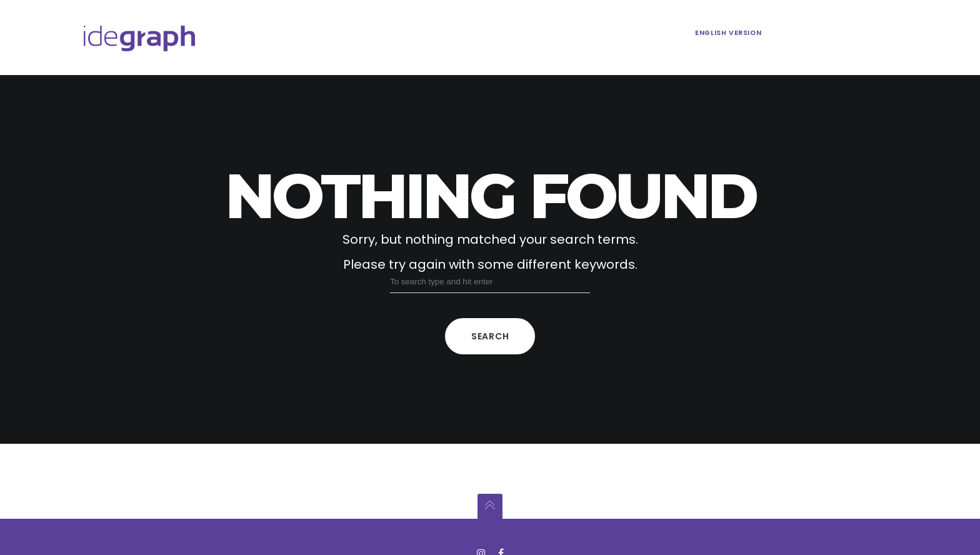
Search (490, 336)
